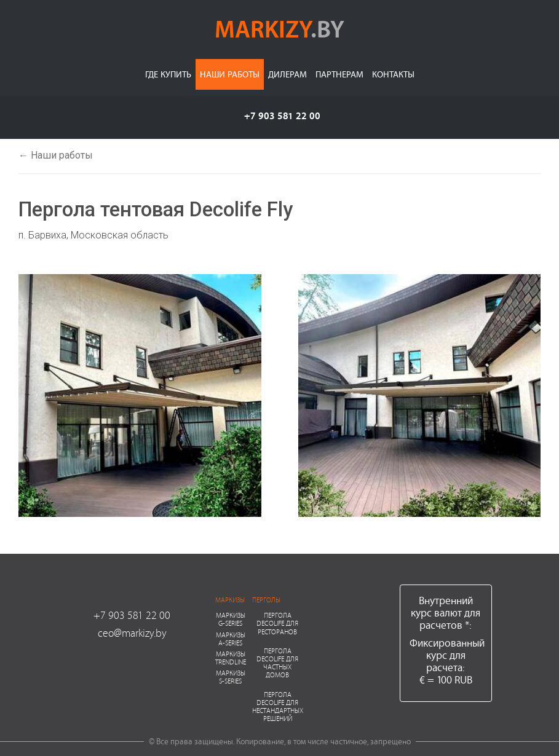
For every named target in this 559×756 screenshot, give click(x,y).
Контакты (393, 74)
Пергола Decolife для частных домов (277, 663)
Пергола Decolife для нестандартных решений (278, 707)
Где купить (168, 74)
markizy (279, 28)
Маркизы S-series (231, 677)
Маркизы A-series (231, 639)
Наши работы (230, 74)
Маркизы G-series (231, 619)
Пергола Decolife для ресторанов (277, 623)
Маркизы (230, 600)
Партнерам (339, 74)
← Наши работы (56, 155)
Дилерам (287, 74)
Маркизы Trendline (231, 658)
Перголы (266, 600)
